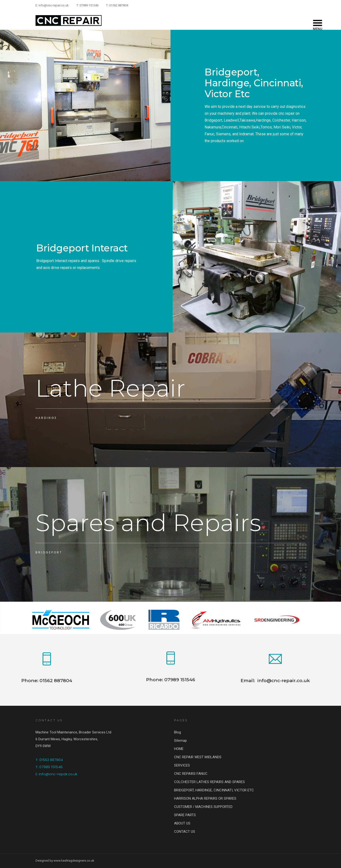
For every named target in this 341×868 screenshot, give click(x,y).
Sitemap (180, 741)
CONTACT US (185, 832)
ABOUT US (182, 823)
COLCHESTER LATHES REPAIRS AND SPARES (209, 782)
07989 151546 (179, 684)
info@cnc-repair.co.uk (283, 680)
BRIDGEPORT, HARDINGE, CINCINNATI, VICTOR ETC (214, 790)
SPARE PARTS (185, 815)
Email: (248, 680)
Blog (177, 732)
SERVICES (182, 765)
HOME (179, 749)
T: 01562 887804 (117, 5)
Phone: (155, 684)
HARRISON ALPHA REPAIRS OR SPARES (205, 798)
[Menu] (317, 21)
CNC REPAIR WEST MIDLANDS (198, 757)
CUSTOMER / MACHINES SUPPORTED (203, 807)
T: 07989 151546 (87, 5)
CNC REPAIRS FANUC (191, 774)
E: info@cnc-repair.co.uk (52, 5)
